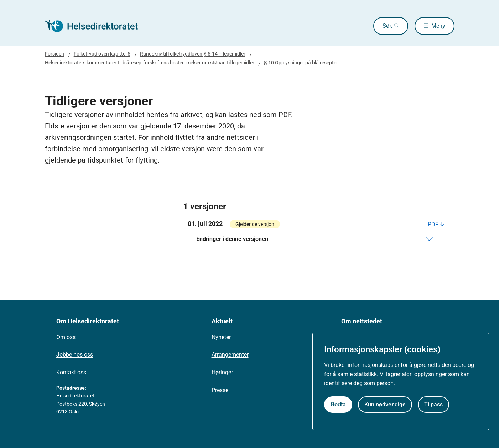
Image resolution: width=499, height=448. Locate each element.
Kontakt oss (71, 372)
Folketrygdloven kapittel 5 (102, 54)
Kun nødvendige (385, 404)
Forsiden (54, 54)
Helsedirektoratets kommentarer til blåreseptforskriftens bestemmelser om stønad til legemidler (150, 63)
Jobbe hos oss (75, 355)
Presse (220, 390)
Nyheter (221, 337)
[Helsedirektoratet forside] (96, 26)
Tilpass (433, 404)
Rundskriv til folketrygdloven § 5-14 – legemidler (193, 54)
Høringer (222, 372)
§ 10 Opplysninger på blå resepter (301, 63)
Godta (338, 404)
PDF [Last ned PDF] (433, 224)
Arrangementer (230, 355)
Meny (438, 26)
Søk (387, 26)
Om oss (66, 337)
